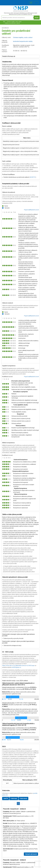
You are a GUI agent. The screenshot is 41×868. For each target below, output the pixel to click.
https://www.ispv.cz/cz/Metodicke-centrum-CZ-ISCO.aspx (18, 665)
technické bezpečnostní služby (23, 41)
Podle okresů (23, 798)
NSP (4, 22)
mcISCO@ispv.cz (16, 667)
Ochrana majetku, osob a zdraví (14, 22)
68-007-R (33, 177)
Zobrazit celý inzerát (31, 854)
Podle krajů (14, 798)
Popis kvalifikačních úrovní (31, 210)
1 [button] (18, 803)
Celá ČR (6, 798)
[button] (16, 803)
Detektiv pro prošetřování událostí (12, 23)
